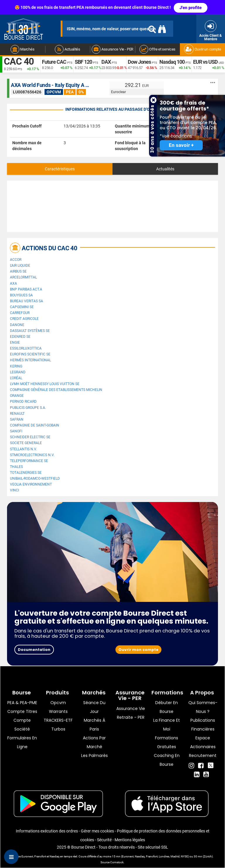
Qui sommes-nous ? (203, 707)
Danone (17, 325)
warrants (58, 711)
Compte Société (22, 725)
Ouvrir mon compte (138, 650)
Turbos (58, 729)
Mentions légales (130, 840)
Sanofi (16, 431)
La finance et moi (167, 725)
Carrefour (20, 313)
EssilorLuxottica (26, 348)
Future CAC (54, 62)
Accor (16, 260)
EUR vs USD (205, 62)
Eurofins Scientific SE (30, 354)
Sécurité (104, 840)
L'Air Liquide (20, 266)
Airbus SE (18, 271)
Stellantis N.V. (23, 449)
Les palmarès (94, 755)
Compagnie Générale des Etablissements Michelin (56, 390)
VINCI (15, 490)
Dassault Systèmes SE (30, 331)
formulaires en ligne (22, 742)
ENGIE (15, 343)
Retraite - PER (131, 717)
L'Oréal (16, 378)
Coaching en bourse (167, 760)
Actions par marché (94, 742)
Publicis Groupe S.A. (28, 408)
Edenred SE (20, 337)
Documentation (34, 650)
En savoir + (181, 145)
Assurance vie (131, 708)
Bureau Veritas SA (27, 301)
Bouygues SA (21, 295)
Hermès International (30, 360)
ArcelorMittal (23, 277)
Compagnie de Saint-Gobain (35, 425)
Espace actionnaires (203, 742)
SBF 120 (83, 62)
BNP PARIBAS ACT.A (26, 289)
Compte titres (22, 711)
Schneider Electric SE (30, 437)
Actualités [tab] (165, 169)
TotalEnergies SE (26, 473)
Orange (17, 396)
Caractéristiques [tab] (60, 169)
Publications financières (203, 725)
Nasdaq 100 (172, 62)
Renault (17, 414)
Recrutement (203, 755)
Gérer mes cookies (97, 831)
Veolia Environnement (31, 484)
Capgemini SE (22, 307)
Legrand (18, 372)
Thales (16, 467)
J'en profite (191, 8)
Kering (16, 366)
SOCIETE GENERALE (26, 443)
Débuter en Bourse (167, 707)
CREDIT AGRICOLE (24, 319)
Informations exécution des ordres (47, 831)
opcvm (58, 703)
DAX (106, 62)
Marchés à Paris (94, 725)
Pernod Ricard (23, 402)
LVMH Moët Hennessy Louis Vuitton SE (45, 384)
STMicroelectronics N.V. (32, 455)
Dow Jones (139, 62)
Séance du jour (94, 707)
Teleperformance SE (29, 461)
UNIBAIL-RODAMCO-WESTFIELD (35, 479)
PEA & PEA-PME (22, 703)
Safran (17, 419)
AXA (13, 283)
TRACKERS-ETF (58, 720)
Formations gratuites (167, 742)
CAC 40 (19, 62)
